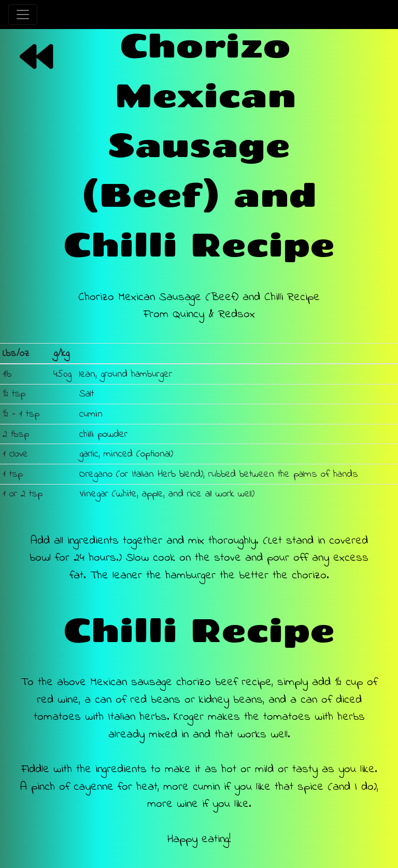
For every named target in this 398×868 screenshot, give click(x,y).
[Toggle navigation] (23, 15)
